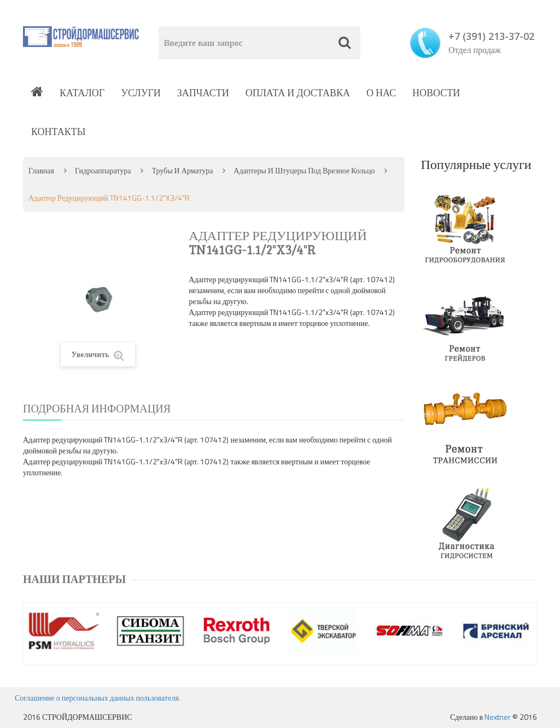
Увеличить (98, 355)
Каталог (82, 93)
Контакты (58, 132)
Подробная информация (97, 408)
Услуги (141, 93)
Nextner (498, 717)
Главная (41, 170)
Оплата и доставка (298, 93)
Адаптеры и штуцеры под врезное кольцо (304, 170)
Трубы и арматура (182, 170)
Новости (436, 93)
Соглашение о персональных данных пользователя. (98, 698)
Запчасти (203, 93)
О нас (381, 93)
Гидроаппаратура (103, 170)
